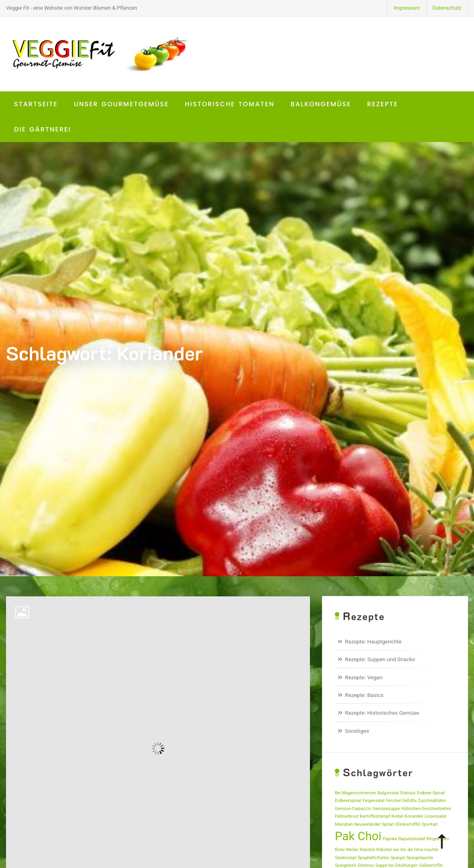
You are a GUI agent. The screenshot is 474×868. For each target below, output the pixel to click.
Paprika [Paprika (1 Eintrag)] (390, 839)
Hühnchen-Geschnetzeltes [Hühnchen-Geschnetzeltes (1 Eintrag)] (426, 809)
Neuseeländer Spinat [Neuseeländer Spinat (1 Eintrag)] (374, 824)
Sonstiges (357, 731)
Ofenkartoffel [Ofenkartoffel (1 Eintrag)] (407, 824)
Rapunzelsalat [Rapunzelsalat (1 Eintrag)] (412, 839)
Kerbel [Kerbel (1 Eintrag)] (398, 816)
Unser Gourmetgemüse (121, 104)
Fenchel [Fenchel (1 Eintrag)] (393, 801)
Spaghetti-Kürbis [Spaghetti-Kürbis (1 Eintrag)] (373, 858)
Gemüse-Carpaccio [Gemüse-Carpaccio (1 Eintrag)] (353, 809)
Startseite (36, 104)
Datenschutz (447, 8)
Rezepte (383, 104)
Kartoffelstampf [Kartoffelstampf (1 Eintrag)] (375, 816)
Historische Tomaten (230, 104)
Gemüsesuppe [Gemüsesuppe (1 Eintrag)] (386, 809)
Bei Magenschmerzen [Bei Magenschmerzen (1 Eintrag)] (355, 793)
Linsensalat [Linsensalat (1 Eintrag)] (435, 816)
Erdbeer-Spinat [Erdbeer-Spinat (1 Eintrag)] (431, 793)
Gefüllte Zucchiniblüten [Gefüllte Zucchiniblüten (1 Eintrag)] (424, 801)
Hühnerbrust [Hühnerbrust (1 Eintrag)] (347, 816)
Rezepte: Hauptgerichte (373, 641)
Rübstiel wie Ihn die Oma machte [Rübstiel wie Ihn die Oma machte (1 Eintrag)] (407, 850)
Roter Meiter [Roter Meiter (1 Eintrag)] (347, 850)
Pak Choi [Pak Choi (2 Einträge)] (358, 836)
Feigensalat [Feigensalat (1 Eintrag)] (374, 801)
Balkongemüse (321, 104)
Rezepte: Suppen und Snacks (380, 659)
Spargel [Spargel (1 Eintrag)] (398, 858)
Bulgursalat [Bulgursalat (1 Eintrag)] (388, 793)
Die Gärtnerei (42, 129)
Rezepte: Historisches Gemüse (382, 713)
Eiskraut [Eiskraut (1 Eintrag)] (408, 793)
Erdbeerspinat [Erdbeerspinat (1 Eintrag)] (348, 801)
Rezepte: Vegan (364, 677)
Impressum (407, 8)
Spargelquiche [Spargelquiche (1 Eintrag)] (420, 858)
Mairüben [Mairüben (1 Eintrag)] (344, 824)
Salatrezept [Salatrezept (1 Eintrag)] (346, 858)
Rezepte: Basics (364, 695)
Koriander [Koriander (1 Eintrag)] (414, 816)
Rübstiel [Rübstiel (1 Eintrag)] (367, 850)
